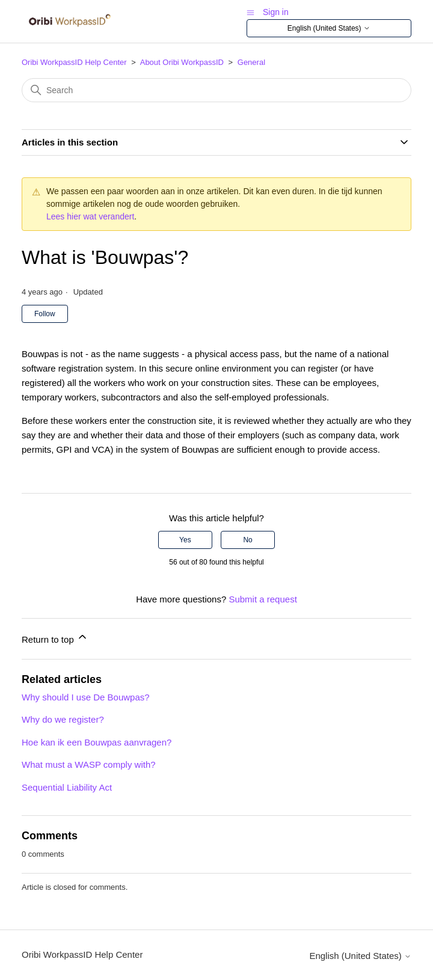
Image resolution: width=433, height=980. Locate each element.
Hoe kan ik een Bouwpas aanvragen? (97, 742)
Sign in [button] (276, 12)
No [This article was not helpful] (247, 540)
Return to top (55, 638)
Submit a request (263, 599)
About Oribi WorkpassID (182, 62)
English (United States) (329, 29)
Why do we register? (63, 719)
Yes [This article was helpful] (185, 540)
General (251, 62)
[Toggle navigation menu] (250, 12)
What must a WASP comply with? (89, 764)
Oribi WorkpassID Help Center (74, 62)
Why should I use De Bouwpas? (86, 697)
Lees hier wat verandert (90, 216)
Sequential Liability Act (67, 787)
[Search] (216, 90)
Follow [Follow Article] (45, 314)
